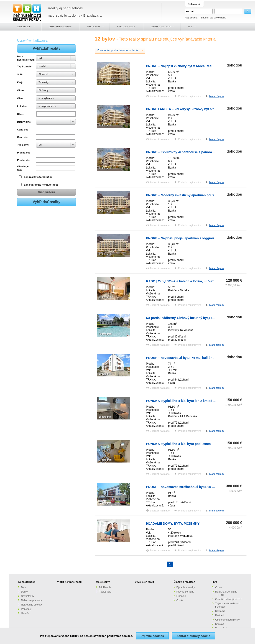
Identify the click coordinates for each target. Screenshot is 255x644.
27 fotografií (105, 297)
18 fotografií (105, 417)
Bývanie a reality (186, 587)
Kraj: (20, 82)
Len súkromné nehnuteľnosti (41, 185)
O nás (180, 600)
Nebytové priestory (31, 600)
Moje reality (103, 582)
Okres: (21, 90)
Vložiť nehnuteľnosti (69, 582)
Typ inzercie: (25, 66)
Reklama (220, 611)
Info (215, 582)
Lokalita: (22, 106)
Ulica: (20, 114)
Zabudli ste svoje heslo (214, 18)
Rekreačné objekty (31, 605)
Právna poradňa (185, 592)
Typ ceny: (23, 145)
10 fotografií (105, 374)
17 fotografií (105, 168)
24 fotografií (105, 460)
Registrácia (191, 18)
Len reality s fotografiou (38, 177)
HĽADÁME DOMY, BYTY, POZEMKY (173, 524)
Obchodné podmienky (227, 620)
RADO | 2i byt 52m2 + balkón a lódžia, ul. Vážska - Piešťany (191, 281)
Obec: (21, 98)
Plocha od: (23, 153)
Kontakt (219, 624)
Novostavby (27, 596)
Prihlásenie (105, 587)
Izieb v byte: (24, 122)
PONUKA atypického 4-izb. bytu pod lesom (178, 444)
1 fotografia (105, 539)
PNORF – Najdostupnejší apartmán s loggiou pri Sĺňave (188, 238)
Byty (23, 587)
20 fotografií (105, 334)
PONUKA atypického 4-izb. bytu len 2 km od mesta (184, 401)
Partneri (220, 615)
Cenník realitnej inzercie (228, 599)
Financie (181, 596)
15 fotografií (105, 211)
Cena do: (22, 137)
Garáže (25, 613)
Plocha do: (23, 160)
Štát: (20, 74)
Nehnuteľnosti (27, 582)
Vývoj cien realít (144, 582)
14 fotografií (105, 82)
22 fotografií (105, 503)
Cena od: (22, 130)
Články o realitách (184, 582)
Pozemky (26, 609)
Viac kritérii (47, 192)
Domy (24, 592)
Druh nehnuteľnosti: (26, 58)
